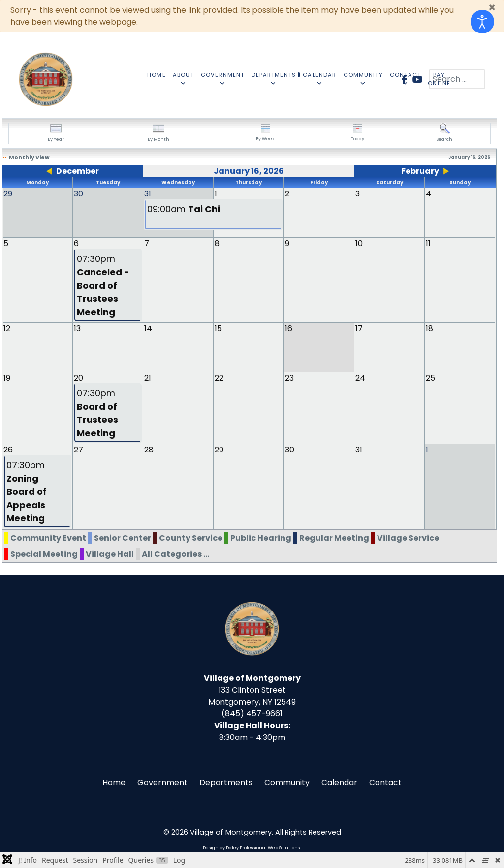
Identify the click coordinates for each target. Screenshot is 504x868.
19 (7, 377)
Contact (385, 782)
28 (149, 449)
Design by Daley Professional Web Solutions (251, 847)
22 (219, 377)
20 (79, 377)
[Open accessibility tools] (482, 22)
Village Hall (110, 554)
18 (429, 328)
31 (359, 449)
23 (289, 377)
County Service (191, 537)
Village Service (408, 537)
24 (360, 377)
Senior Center (123, 537)
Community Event (48, 537)
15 (218, 328)
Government (162, 782)
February (420, 171)
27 (79, 449)
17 (359, 328)
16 (289, 328)
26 (8, 449)
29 (219, 449)
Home (114, 782)
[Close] (492, 8)
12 (7, 328)
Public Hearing (261, 537)
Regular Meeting (334, 537)
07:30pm (103, 285)
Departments (226, 782)
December (78, 171)
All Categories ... (175, 554)
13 (77, 328)
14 (148, 328)
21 (148, 377)
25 (430, 377)
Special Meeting (44, 554)
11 (428, 243)
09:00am (184, 209)
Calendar (339, 782)
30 (290, 449)
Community (287, 782)
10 (359, 243)
